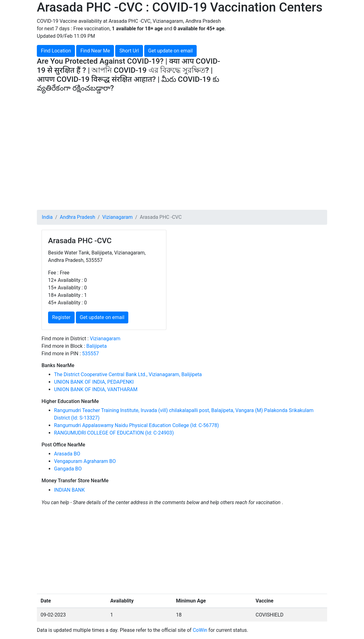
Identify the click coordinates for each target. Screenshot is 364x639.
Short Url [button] (129, 51)
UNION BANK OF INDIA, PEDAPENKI (94, 382)
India (47, 217)
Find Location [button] (56, 51)
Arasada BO (67, 454)
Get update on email (171, 51)
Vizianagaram (117, 217)
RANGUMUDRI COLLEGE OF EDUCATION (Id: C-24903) (114, 433)
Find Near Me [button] (95, 51)
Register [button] (61, 317)
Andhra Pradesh (77, 217)
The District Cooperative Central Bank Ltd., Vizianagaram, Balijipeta (128, 374)
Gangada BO (68, 469)
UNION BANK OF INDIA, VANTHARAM (96, 389)
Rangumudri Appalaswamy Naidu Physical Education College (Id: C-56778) (136, 425)
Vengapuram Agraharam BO (85, 461)
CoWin (200, 630)
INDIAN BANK (69, 490)
